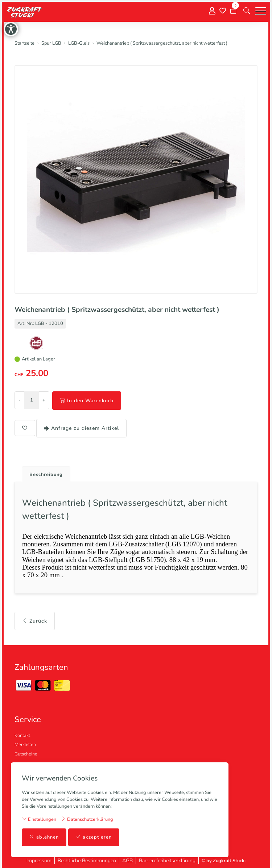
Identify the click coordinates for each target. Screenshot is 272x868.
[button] (247, 11)
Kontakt (22, 735)
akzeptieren (94, 837)
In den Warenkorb (87, 401)
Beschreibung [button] (46, 474)
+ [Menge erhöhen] (44, 400)
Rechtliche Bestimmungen (87, 861)
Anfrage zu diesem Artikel (81, 428)
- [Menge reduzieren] (19, 400)
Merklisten (25, 745)
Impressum (39, 861)
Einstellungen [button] (39, 819)
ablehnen (44, 837)
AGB (127, 861)
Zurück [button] (35, 621)
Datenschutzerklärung (87, 819)
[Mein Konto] (212, 11)
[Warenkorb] (233, 11)
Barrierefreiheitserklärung (167, 861)
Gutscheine (26, 754)
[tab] (43, 472)
